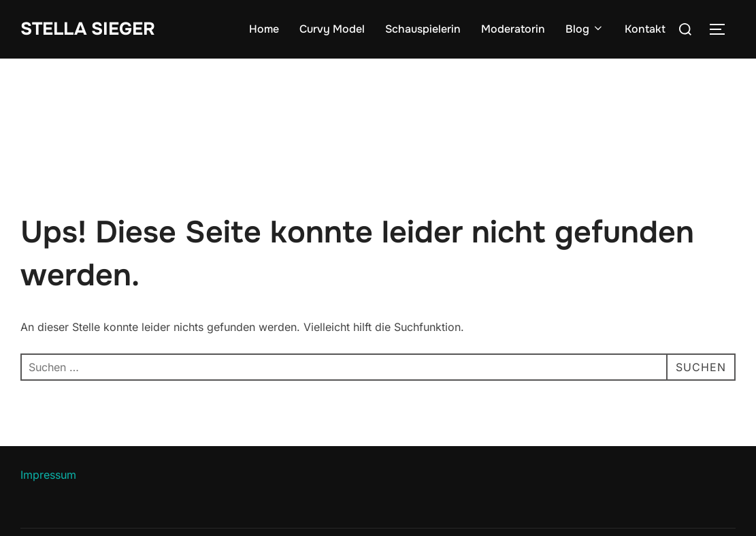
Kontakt (645, 29)
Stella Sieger (88, 29)
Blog (585, 29)
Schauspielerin (423, 29)
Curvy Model (332, 29)
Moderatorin (513, 29)
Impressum (48, 475)
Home (264, 29)
